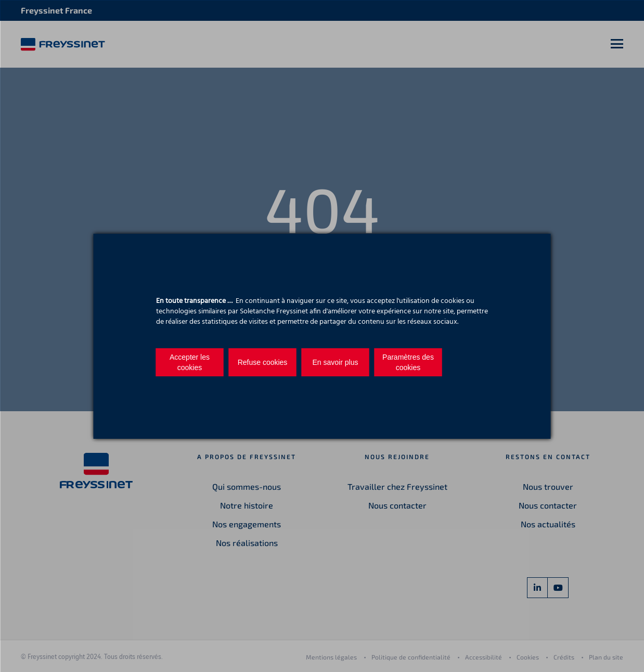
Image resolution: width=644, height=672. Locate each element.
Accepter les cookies (190, 362)
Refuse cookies (263, 362)
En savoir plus (336, 362)
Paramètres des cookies (408, 362)
